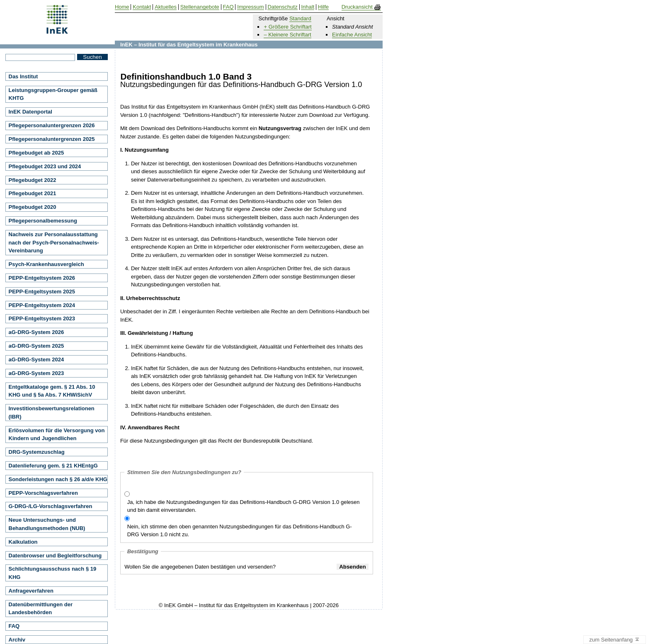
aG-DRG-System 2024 (36, 360)
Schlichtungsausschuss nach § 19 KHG (53, 573)
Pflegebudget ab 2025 (36, 153)
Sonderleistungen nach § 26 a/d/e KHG (58, 479)
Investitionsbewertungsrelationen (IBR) (52, 413)
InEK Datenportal (30, 112)
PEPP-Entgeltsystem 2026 (42, 278)
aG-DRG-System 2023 (36, 373)
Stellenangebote (200, 7)
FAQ (14, 626)
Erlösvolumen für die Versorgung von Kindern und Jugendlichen (57, 435)
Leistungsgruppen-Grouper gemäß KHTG (53, 94)
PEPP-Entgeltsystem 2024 (42, 305)
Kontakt (142, 7)
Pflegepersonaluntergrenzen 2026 (52, 125)
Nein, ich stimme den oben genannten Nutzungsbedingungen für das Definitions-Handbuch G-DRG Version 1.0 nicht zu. (240, 531)
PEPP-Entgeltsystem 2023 (42, 318)
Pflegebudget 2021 (33, 193)
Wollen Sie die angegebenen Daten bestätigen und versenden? (200, 567)
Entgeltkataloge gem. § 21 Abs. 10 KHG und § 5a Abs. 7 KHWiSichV (52, 391)
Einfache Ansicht (352, 35)
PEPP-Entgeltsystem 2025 (42, 292)
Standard (300, 18)
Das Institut (23, 76)
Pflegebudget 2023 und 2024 (45, 166)
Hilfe (323, 7)
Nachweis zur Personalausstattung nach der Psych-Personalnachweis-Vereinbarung (54, 242)
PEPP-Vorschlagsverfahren (43, 493)
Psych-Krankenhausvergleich (46, 264)
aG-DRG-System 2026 (36, 332)
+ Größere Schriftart (287, 27)
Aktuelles (166, 7)
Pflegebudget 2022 (33, 180)
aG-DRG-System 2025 (36, 346)
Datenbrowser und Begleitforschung (55, 556)
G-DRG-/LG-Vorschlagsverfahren (51, 506)
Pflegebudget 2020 (33, 207)
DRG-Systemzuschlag (37, 452)
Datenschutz (282, 7)
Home (122, 7)
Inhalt (308, 7)
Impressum (250, 7)
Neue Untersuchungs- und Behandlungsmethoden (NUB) (47, 524)
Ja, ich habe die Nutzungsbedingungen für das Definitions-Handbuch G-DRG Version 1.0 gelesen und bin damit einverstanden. (244, 506)
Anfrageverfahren (31, 591)
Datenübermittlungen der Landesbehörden (41, 609)
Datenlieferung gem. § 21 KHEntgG (53, 466)
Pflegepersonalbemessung (43, 221)
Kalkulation (23, 542)
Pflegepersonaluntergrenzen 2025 (52, 139)
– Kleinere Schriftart (287, 35)
